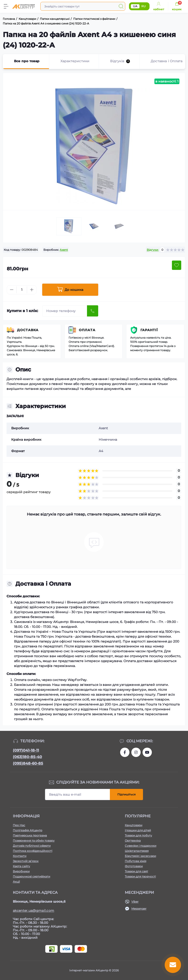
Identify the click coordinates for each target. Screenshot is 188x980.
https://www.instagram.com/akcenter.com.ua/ (136, 752)
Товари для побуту (138, 835)
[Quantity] (22, 290)
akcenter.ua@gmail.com (33, 911)
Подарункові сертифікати (31, 876)
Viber (135, 902)
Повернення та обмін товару (34, 841)
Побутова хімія (136, 861)
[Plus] (32, 290)
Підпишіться (126, 794)
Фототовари (134, 866)
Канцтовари (134, 825)
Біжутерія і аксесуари (140, 856)
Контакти (20, 856)
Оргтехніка (133, 841)
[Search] (121, 6)
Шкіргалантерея (137, 851)
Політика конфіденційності (33, 851)
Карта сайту (21, 866)
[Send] (93, 311)
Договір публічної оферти (32, 846)
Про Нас (19, 825)
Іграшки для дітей (138, 830)
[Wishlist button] (177, 265)
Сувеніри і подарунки (141, 846)
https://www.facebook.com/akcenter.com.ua (125, 752)
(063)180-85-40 (27, 757)
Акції (16, 882)
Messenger (139, 909)
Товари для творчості (140, 876)
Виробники (21, 871)
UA (135, 6)
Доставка (28, 330)
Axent (64, 250)
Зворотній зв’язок (26, 861)
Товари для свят (136, 871)
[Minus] (12, 290)
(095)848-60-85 (28, 763)
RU (144, 6)
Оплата (87, 330)
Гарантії (149, 330)
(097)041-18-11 (26, 750)
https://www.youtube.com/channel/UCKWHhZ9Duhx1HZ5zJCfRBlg (147, 752)
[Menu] (6, 6)
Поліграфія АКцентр (28, 830)
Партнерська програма (30, 835)
